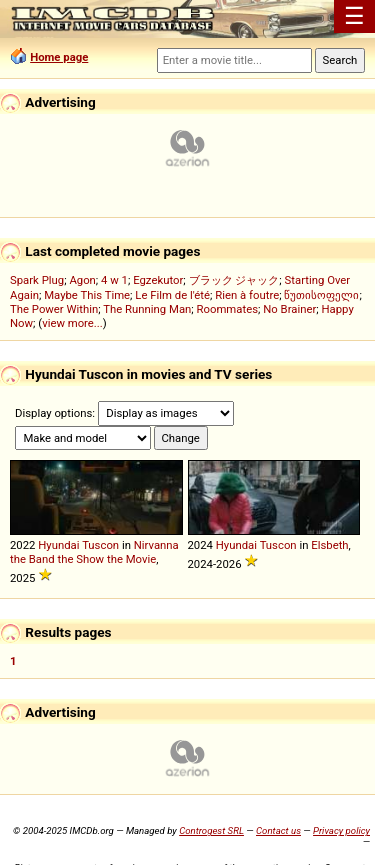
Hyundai (58, 545)
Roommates (228, 309)
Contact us (278, 830)
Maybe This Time (87, 295)
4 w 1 (114, 280)
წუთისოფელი (321, 295)
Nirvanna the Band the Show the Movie (94, 552)
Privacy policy (341, 830)
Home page (59, 57)
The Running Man (147, 309)
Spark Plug (37, 280)
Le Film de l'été (172, 295)
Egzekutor (158, 280)
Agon (82, 280)
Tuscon (100, 545)
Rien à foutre (247, 295)
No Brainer (289, 309)
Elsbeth (329, 545)
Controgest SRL (211, 830)
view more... (72, 323)
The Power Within (54, 309)
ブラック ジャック (234, 280)
